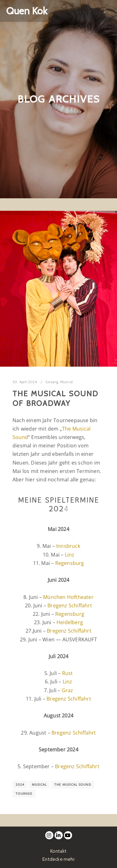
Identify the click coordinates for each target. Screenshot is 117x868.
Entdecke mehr (58, 859)
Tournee (24, 793)
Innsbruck (68, 546)
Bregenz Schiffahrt (70, 605)
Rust (68, 673)
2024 (20, 784)
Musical (66, 382)
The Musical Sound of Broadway (55, 398)
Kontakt (58, 851)
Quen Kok (27, 11)
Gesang (52, 382)
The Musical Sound (73, 784)
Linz (70, 555)
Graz (68, 690)
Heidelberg (70, 622)
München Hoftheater (68, 597)
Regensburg (70, 563)
